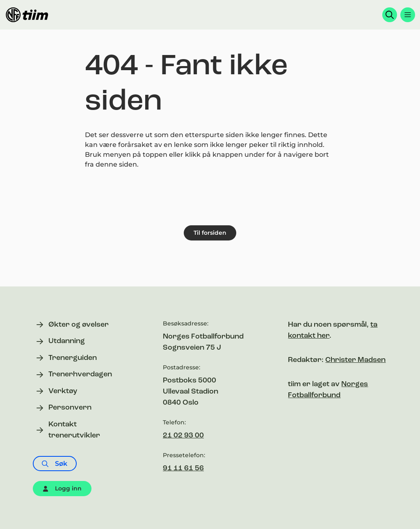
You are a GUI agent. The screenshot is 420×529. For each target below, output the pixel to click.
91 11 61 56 (183, 468)
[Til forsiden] (27, 15)
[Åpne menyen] (408, 15)
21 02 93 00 (183, 436)
